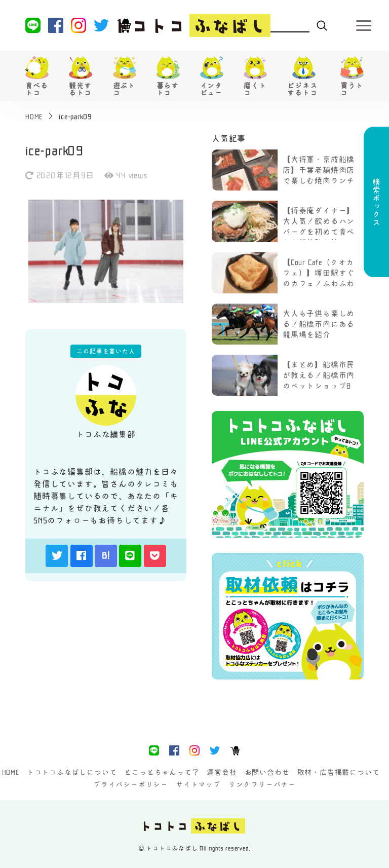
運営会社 (222, 772)
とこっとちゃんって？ (162, 772)
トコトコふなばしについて (72, 772)
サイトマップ (198, 784)
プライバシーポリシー (131, 784)
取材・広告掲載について (339, 772)
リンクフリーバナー (262, 784)
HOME (11, 772)
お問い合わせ (267, 772)
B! (106, 555)
